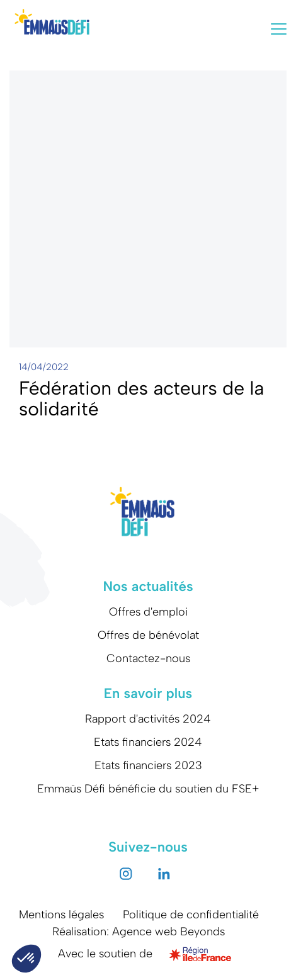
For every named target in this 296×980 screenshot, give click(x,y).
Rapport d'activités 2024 (148, 719)
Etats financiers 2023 (148, 765)
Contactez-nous (148, 658)
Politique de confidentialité (191, 915)
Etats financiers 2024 (148, 742)
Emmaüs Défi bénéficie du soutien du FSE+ (148, 789)
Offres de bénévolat (148, 635)
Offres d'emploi (148, 612)
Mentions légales (61, 915)
